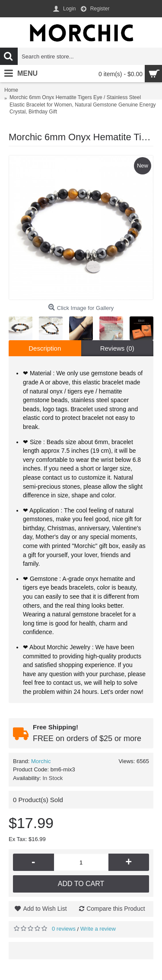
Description (45, 348)
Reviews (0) (117, 348)
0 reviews (64, 929)
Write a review (98, 929)
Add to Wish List (45, 909)
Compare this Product (116, 909)
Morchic (41, 761)
